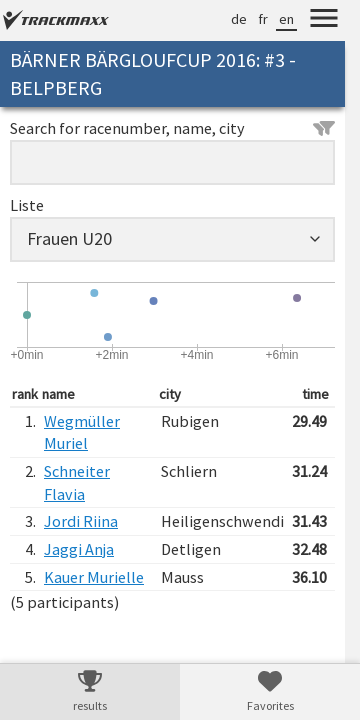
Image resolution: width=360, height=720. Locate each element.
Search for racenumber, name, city (172, 128)
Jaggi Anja (79, 549)
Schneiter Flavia (77, 482)
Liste (27, 205)
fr (263, 19)
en (286, 19)
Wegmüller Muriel (82, 432)
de (239, 19)
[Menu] (324, 21)
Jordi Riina (81, 521)
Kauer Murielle (94, 577)
